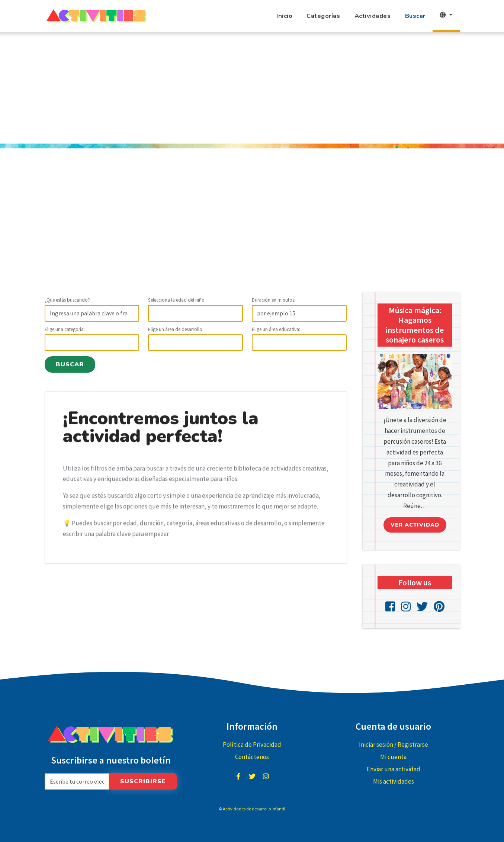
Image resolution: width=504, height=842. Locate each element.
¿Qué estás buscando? (67, 300)
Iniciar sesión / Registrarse (394, 745)
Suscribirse (143, 781)
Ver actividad (415, 525)
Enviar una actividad (394, 769)
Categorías (323, 16)
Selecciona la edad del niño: (177, 300)
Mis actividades (394, 781)
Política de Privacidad (252, 745)
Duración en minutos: (274, 300)
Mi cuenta (393, 757)
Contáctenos (252, 757)
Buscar (415, 16)
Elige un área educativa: (276, 329)
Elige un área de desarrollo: (176, 329)
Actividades (373, 16)
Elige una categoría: (65, 329)
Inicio (284, 16)
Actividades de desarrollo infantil (254, 809)
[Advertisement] (252, 88)
